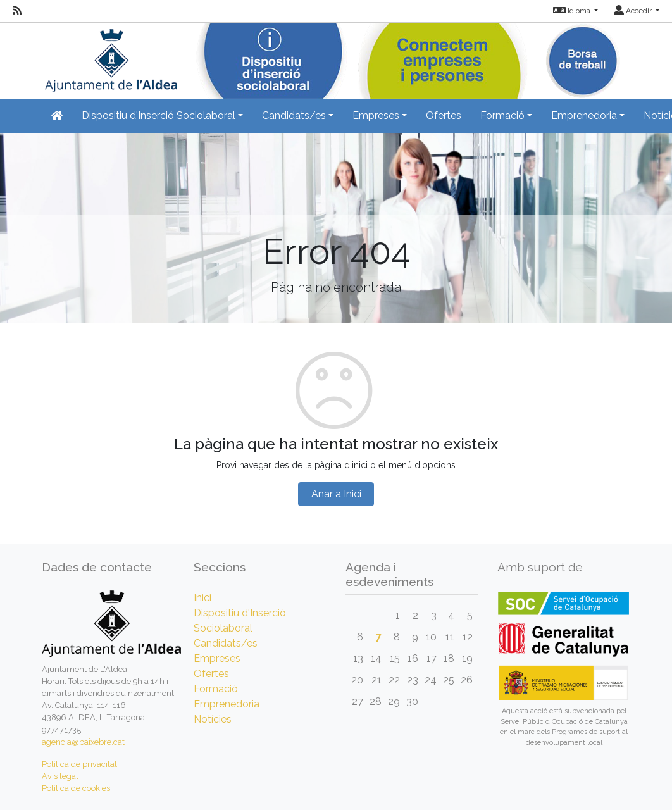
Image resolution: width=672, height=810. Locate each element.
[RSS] (17, 11)
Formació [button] (502, 115)
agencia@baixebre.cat (83, 742)
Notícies (213, 719)
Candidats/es (226, 643)
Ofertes (444, 115)
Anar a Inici (336, 494)
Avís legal (60, 776)
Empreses (217, 658)
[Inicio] (109, 57)
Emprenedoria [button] (584, 115)
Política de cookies (76, 788)
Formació (216, 689)
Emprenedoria (227, 704)
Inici (202, 598)
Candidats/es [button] (294, 115)
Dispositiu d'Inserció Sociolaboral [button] (159, 115)
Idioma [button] (573, 11)
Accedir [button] (634, 11)
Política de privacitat (79, 764)
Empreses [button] (376, 115)
